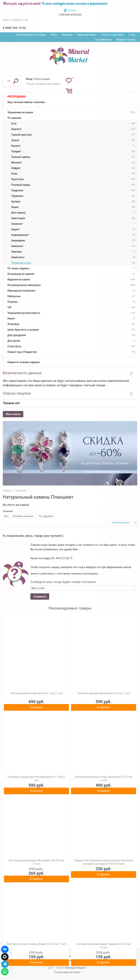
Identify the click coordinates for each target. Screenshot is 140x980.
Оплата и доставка (113, 35)
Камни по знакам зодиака (23, 362)
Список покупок (17, 393)
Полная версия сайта (67, 972)
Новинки (67, 35)
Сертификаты (103, 40)
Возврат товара (126, 40)
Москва (72, 10)
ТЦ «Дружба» (46, 516)
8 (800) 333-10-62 (14, 28)
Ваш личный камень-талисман (26, 102)
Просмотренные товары (31, 35)
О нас (132, 35)
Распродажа (17, 97)
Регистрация (42, 79)
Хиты (54, 35)
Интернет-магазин (23, 516)
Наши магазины (87, 35)
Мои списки (13, 414)
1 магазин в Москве (70, 14)
